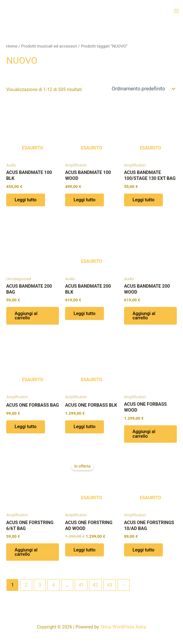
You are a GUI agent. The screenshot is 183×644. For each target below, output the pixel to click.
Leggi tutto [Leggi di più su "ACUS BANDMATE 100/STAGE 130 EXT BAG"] (144, 200)
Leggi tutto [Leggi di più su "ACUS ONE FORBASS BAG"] (26, 427)
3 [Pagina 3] (40, 586)
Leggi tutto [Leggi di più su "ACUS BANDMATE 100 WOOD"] (85, 200)
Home (12, 46)
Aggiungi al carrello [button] (26, 316)
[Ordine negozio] (143, 89)
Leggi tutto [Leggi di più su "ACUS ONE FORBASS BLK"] (85, 427)
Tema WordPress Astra (123, 627)
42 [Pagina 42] (95, 586)
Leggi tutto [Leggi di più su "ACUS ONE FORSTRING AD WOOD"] (85, 550)
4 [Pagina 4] (53, 586)
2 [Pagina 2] (26, 586)
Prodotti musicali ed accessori (49, 46)
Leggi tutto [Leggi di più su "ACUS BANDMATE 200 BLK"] (85, 314)
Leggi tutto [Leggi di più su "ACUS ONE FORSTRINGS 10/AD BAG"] (144, 550)
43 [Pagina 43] (109, 586)
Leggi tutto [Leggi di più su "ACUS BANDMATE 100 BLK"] (26, 200)
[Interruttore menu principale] (176, 11)
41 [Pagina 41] (81, 586)
